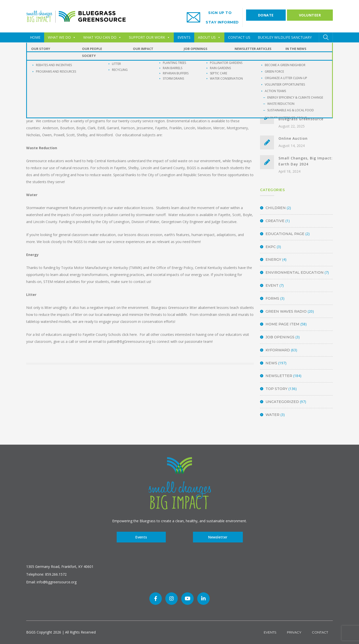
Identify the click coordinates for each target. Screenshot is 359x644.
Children (276, 208)
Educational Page (285, 234)
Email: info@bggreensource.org (51, 582)
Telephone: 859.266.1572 (46, 574)
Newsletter (279, 376)
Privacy (294, 632)
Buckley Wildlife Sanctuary (285, 37)
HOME (35, 37)
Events (141, 537)
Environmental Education (295, 272)
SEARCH (326, 73)
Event (272, 285)
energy (273, 259)
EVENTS (184, 37)
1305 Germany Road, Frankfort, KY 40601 (60, 567)
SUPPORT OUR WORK (149, 37)
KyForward (278, 350)
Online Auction (293, 138)
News (271, 363)
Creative (275, 221)
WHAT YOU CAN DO (102, 37)
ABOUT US (209, 37)
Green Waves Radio (286, 311)
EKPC (271, 247)
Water (272, 415)
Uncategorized (282, 402)
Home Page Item (282, 324)
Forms (272, 298)
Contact (320, 632)
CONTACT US (239, 37)
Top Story (276, 389)
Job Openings (280, 337)
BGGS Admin (84, 93)
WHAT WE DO (62, 37)
